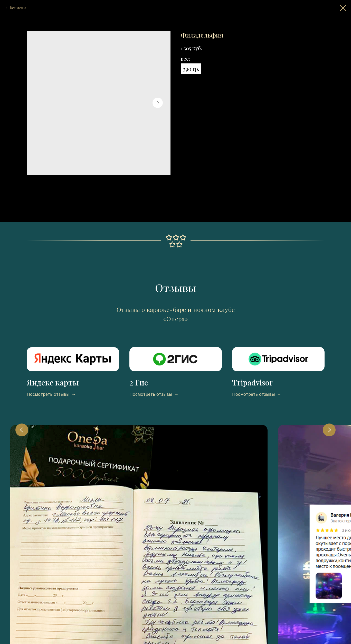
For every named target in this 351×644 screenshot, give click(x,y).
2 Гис (139, 382)
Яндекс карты (53, 382)
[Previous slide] (22, 430)
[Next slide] (329, 430)
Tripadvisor (253, 382)
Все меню (18, 8)
